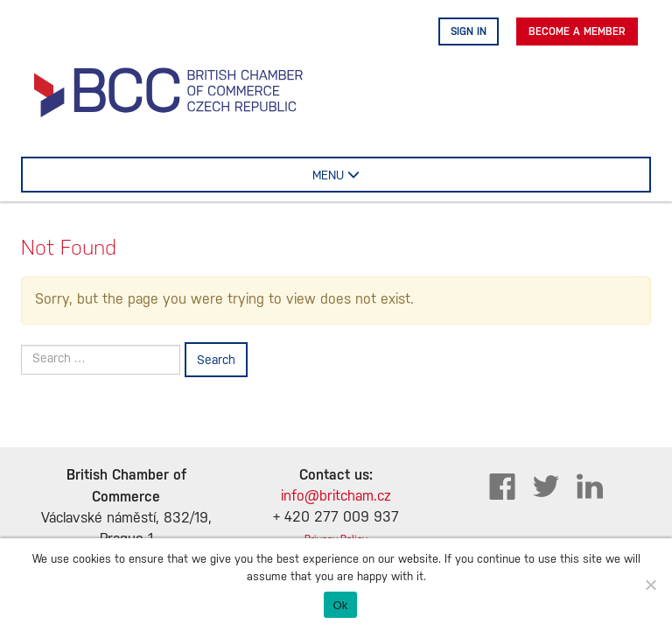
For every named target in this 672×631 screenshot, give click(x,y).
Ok (340, 605)
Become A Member (577, 32)
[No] (650, 585)
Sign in (469, 32)
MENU (360, 174)
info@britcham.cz (336, 497)
